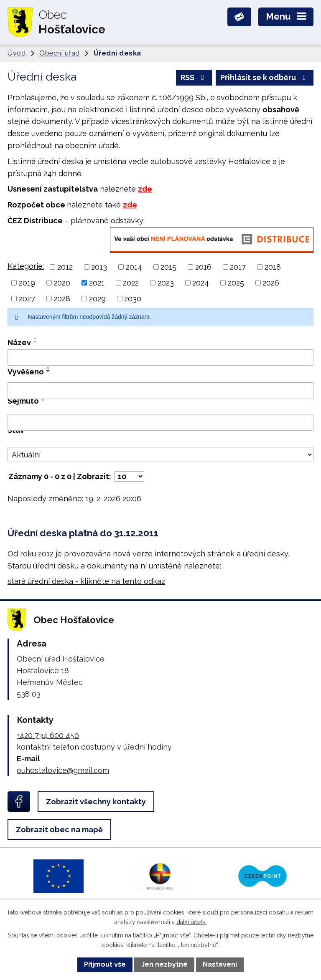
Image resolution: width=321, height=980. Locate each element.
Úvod (17, 53)
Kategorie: (26, 266)
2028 (62, 299)
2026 (271, 283)
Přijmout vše (105, 964)
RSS (194, 77)
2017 (238, 267)
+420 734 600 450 (48, 735)
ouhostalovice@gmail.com (63, 770)
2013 (99, 267)
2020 (62, 283)
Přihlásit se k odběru (265, 77)
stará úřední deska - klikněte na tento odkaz (86, 581)
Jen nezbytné (164, 964)
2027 (27, 299)
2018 (273, 267)
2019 (27, 283)
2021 (97, 283)
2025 (236, 283)
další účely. (191, 922)
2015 (168, 267)
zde (145, 189)
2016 (203, 267)
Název (19, 342)
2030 (133, 299)
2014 (134, 267)
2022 (131, 283)
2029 (97, 299)
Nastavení (220, 964)
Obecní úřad (60, 53)
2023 (166, 283)
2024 (201, 283)
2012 (65, 267)
